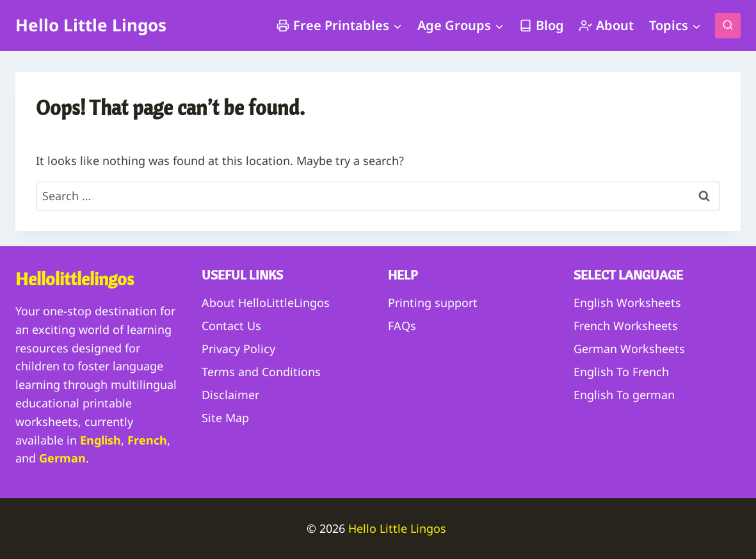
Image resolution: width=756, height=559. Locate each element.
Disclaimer (230, 395)
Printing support (433, 303)
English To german (624, 395)
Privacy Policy (238, 349)
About (607, 25)
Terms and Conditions (261, 372)
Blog (542, 25)
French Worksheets (626, 326)
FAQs (402, 326)
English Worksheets (627, 303)
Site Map (225, 418)
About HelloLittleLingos (266, 303)
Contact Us (231, 326)
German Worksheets (629, 349)
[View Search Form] (728, 26)
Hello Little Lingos (399, 528)
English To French (621, 372)
